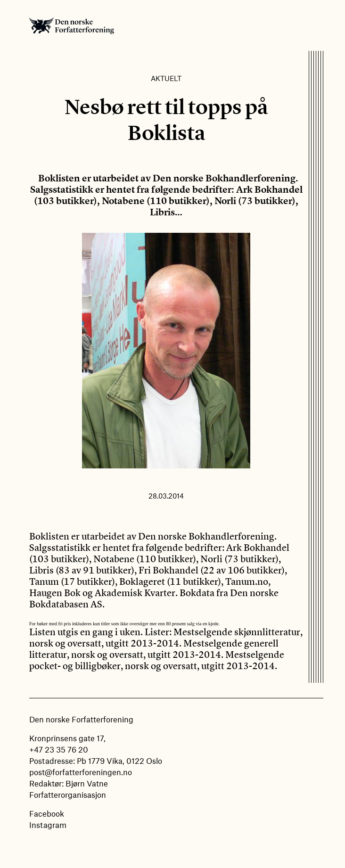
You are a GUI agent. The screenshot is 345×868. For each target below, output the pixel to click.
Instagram (48, 825)
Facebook (47, 813)
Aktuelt (166, 78)
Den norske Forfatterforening (72, 25)
